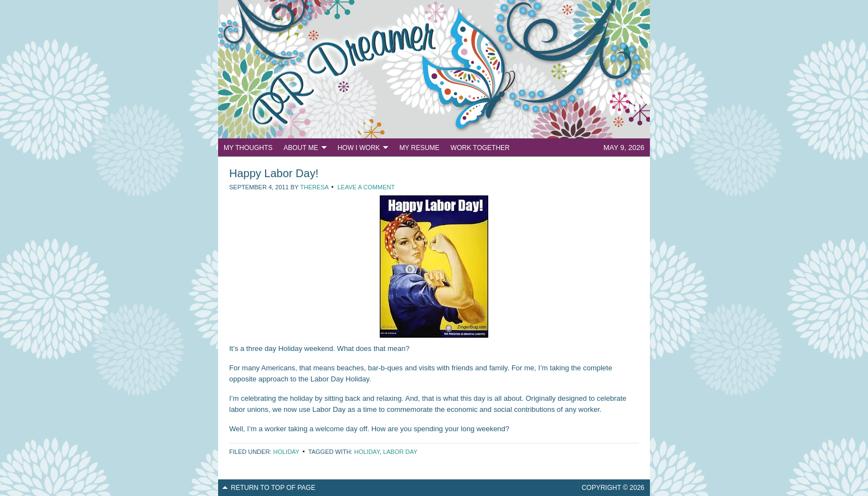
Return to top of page (273, 488)
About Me (302, 149)
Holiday (286, 452)
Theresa (314, 187)
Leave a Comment (366, 187)
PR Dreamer (434, 69)
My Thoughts (248, 148)
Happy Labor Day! (274, 173)
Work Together (480, 148)
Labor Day (400, 452)
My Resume (419, 148)
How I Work (360, 149)
